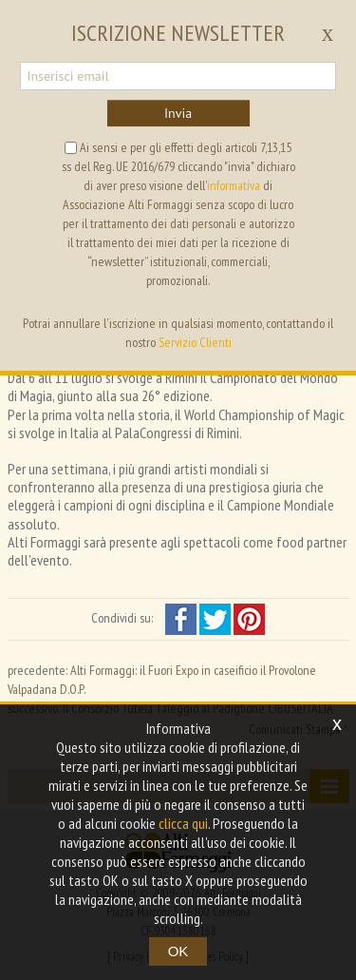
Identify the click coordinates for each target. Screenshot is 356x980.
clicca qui (183, 823)
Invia (178, 113)
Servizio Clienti (195, 342)
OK (178, 951)
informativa (234, 185)
